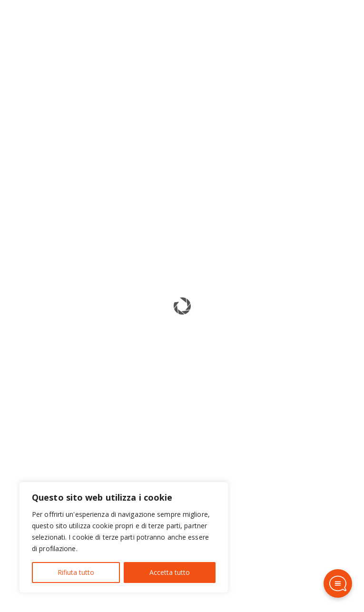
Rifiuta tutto (76, 572)
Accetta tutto (170, 572)
